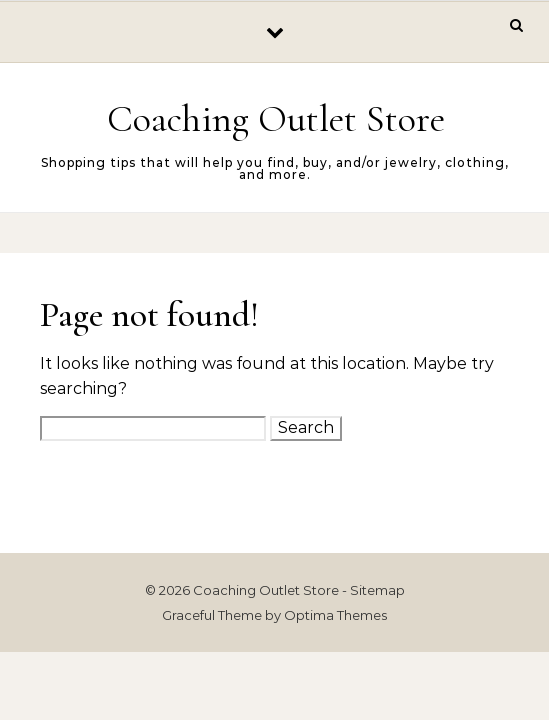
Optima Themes (335, 615)
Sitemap (377, 590)
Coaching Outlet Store (276, 119)
